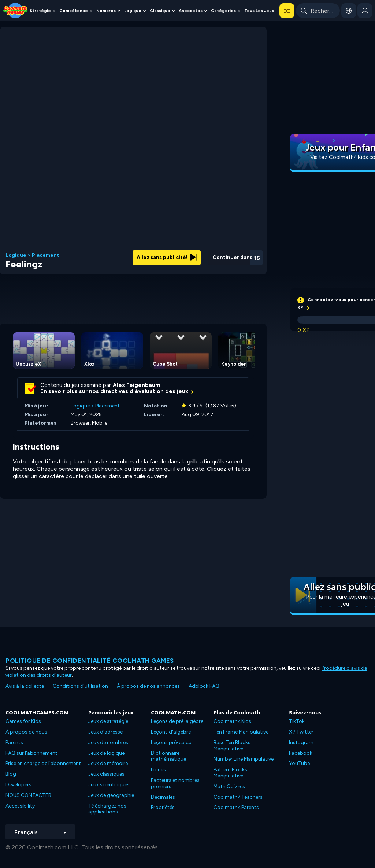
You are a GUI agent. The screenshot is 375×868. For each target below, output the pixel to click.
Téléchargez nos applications (107, 809)
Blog (11, 774)
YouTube (299, 763)
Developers (18, 785)
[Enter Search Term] (318, 11)
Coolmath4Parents (236, 807)
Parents (14, 743)
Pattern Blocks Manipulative (230, 773)
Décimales (163, 797)
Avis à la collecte (25, 686)
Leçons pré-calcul (172, 743)
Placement (46, 255)
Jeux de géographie (111, 795)
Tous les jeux (259, 11)
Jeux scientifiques (109, 785)
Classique (160, 11)
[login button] (365, 11)
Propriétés (163, 807)
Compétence (74, 11)
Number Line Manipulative (244, 759)
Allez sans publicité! (167, 257)
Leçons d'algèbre (171, 732)
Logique (133, 11)
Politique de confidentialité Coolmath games (90, 661)
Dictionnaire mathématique (168, 756)
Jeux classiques (106, 774)
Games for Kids (23, 721)
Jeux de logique (106, 753)
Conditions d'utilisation (80, 686)
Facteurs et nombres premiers (175, 783)
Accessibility (20, 806)
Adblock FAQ (204, 686)
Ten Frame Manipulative (241, 732)
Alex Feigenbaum (137, 385)
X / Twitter (301, 732)
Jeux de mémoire (108, 763)
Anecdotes (191, 11)
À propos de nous (26, 732)
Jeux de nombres (108, 743)
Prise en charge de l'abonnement (43, 763)
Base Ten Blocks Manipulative (232, 746)
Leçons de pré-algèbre (177, 721)
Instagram (301, 743)
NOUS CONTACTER (28, 795)
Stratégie (40, 11)
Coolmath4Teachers (238, 797)
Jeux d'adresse (105, 732)
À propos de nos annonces (148, 686)
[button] (287, 11)
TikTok (297, 721)
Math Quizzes (229, 786)
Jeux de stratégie (108, 721)
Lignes (158, 770)
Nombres (106, 11)
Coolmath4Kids (232, 721)
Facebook (301, 753)
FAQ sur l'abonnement (31, 753)
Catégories (223, 11)
